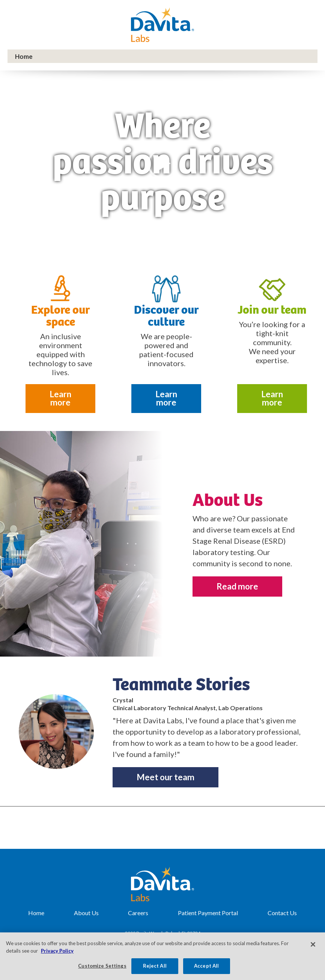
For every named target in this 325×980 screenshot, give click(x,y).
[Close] (313, 944)
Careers (138, 913)
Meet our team (166, 777)
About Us (86, 913)
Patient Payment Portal (208, 913)
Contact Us (282, 913)
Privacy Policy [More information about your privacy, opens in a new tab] (57, 951)
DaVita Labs (162, 25)
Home (36, 913)
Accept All (206, 966)
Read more (237, 586)
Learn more (60, 398)
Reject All (155, 966)
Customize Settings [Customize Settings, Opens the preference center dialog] (102, 966)
